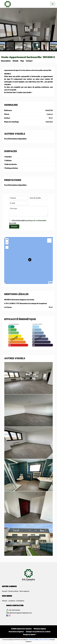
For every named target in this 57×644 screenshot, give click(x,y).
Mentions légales (40, 629)
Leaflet (51, 283)
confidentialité (31, 640)
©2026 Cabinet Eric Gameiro (21, 629)
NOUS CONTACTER (15, 605)
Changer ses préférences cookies (38, 632)
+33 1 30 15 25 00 (14, 610)
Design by (30, 634)
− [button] (7, 243)
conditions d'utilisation (44, 640)
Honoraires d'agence (16, 632)
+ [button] (7, 240)
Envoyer (14, 226)
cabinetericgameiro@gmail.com (20, 613)
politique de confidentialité (36, 220)
